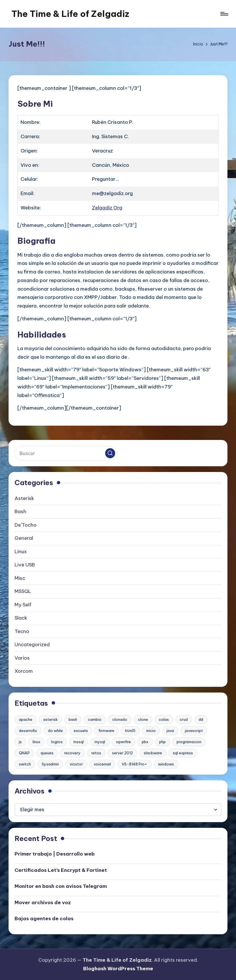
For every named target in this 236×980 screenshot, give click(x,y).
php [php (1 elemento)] (162, 742)
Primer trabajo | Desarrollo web (55, 854)
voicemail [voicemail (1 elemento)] (102, 764)
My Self (23, 605)
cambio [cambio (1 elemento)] (95, 719)
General (24, 538)
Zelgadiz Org (107, 208)
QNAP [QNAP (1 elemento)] (24, 753)
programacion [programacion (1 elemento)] (189, 742)
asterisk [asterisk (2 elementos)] (50, 719)
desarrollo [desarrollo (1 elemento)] (28, 731)
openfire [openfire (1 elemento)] (123, 742)
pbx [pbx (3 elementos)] (145, 742)
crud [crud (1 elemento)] (184, 719)
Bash (20, 511)
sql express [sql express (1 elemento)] (183, 753)
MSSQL (23, 591)
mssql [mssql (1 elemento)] (79, 742)
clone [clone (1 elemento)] (143, 719)
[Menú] (224, 14)
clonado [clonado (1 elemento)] (120, 719)
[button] (110, 453)
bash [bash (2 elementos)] (73, 719)
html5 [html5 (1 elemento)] (130, 731)
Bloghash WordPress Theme (118, 969)
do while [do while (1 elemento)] (55, 731)
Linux (21, 552)
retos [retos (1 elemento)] (96, 753)
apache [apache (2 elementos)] (26, 719)
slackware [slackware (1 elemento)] (153, 753)
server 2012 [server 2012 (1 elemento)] (122, 753)
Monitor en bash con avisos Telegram (61, 886)
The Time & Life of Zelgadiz (70, 14)
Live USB (25, 565)
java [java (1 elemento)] (170, 731)
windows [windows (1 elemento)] (166, 764)
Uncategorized (32, 644)
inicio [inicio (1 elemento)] (151, 731)
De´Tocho (26, 525)
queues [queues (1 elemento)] (47, 753)
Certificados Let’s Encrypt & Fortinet (61, 870)
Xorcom (24, 671)
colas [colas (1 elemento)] (164, 719)
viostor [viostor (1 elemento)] (76, 764)
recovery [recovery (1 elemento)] (72, 753)
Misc (20, 578)
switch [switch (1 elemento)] (25, 764)
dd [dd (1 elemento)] (201, 719)
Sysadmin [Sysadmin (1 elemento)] (50, 764)
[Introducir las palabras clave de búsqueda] (66, 453)
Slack (21, 618)
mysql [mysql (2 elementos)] (100, 742)
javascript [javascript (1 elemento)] (194, 731)
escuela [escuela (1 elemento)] (81, 731)
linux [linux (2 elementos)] (36, 742)
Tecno (22, 631)
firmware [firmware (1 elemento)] (106, 731)
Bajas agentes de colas (44, 918)
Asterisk (24, 498)
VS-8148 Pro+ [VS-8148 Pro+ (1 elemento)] (134, 764)
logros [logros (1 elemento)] (57, 742)
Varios (22, 658)
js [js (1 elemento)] (20, 742)
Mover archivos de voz (43, 902)
